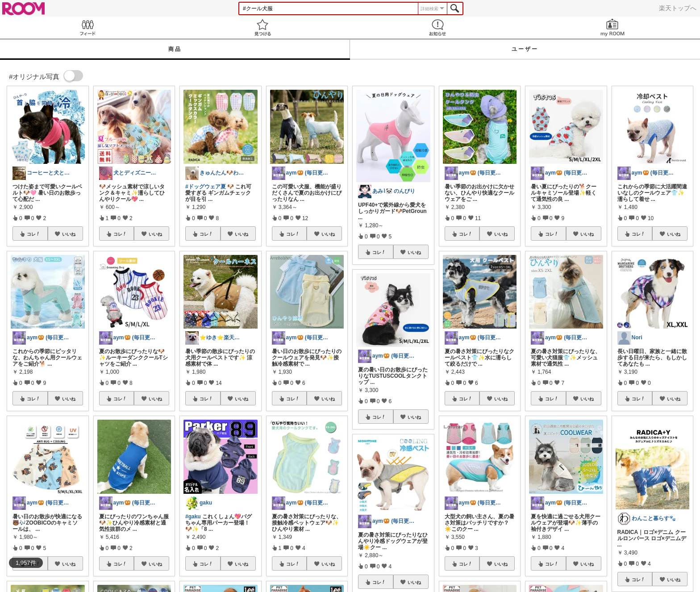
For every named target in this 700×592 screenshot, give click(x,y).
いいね (69, 234)
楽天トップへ (678, 8)
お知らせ (437, 27)
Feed (87, 27)
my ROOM (612, 27)
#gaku (193, 517)
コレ (33, 234)
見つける (262, 27)
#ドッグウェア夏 (206, 187)
